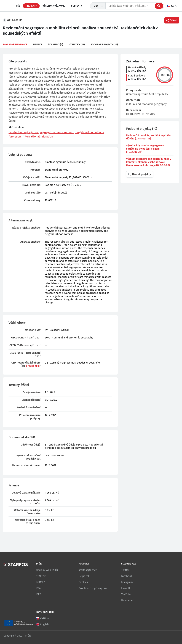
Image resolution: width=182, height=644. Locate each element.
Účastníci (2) (56, 45)
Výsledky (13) (77, 45)
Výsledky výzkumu (54, 6)
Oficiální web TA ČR (47, 570)
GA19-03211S (15, 20)
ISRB (38, 594)
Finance (38, 45)
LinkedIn (126, 588)
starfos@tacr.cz (88, 570)
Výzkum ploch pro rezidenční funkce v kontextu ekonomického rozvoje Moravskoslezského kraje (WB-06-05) (149, 162)
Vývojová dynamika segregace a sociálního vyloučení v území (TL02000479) (145, 149)
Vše (18, 6)
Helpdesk (84, 576)
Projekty (31, 6)
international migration (38, 137)
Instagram (127, 582)
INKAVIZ (40, 582)
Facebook (127, 576)
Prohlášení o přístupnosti (93, 588)
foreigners (15, 137)
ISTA (38, 588)
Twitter (125, 570)
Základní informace (15, 45)
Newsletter (127, 600)
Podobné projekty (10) (104, 45)
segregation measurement (57, 132)
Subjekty (77, 6)
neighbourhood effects (89, 132)
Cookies (83, 582)
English (44, 624)
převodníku (33, 366)
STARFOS (41, 576)
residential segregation (24, 132)
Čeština (44, 618)
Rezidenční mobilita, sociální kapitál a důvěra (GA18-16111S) (148, 137)
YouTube (126, 594)
